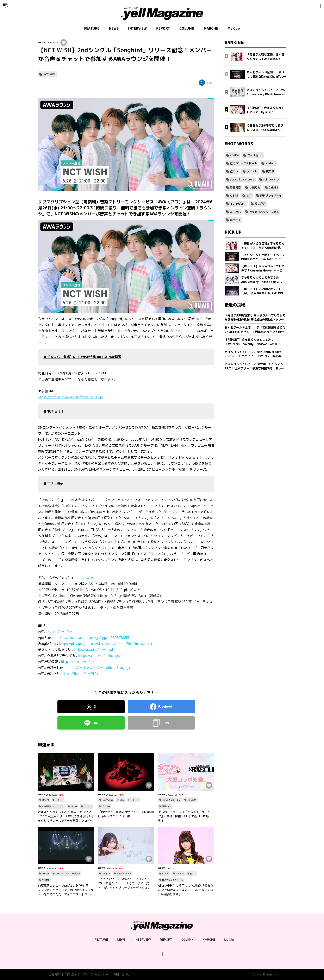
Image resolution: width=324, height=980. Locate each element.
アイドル (59, 800)
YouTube (271, 163)
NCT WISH (50, 74)
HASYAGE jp (107, 800)
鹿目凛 (270, 171)
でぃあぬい (192, 800)
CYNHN (273, 187)
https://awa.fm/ (90, 578)
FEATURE (92, 28)
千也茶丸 (46, 880)
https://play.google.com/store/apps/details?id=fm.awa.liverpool (109, 644)
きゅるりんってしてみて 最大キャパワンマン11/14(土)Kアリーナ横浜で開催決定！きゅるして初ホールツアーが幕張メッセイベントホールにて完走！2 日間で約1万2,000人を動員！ (66, 816)
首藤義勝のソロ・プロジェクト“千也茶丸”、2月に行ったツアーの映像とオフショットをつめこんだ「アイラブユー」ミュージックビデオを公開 (66, 890)
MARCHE (211, 28)
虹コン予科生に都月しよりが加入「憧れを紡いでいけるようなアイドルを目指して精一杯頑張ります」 (186, 890)
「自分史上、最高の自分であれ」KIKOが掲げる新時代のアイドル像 (126, 814)
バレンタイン (271, 179)
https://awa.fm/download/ (94, 650)
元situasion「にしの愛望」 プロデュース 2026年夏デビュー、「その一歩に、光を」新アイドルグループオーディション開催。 (126, 883)
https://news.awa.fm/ (78, 662)
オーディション (124, 873)
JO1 (249, 196)
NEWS (114, 28)
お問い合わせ (121, 974)
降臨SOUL (167, 806)
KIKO (122, 800)
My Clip (234, 28)
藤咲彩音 (260, 204)
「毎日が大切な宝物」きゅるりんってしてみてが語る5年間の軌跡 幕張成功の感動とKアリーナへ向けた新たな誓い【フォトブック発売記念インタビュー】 (255, 317)
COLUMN (187, 28)
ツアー (74, 806)
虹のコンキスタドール (172, 880)
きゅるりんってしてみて (53, 806)
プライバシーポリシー (95, 974)
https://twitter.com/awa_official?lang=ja (98, 668)
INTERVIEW (137, 28)
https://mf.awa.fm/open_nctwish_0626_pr (71, 397)
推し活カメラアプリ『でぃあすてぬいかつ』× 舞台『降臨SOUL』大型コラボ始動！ (184, 816)
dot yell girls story (242, 179)
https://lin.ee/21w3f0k (80, 674)
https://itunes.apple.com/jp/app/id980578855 (93, 638)
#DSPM (45, 800)
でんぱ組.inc (255, 155)
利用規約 (70, 974)
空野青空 (235, 187)
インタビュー (238, 204)
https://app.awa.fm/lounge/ (99, 656)
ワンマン (88, 806)
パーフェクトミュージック (68, 873)
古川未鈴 (235, 212)
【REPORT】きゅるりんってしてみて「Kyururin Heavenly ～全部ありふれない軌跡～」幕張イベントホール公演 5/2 (254, 342)
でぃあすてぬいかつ (171, 800)
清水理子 (235, 220)
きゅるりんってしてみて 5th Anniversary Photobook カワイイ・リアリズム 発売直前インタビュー (254, 354)
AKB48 (234, 196)
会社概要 (54, 974)
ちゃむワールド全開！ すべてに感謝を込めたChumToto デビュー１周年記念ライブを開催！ (255, 330)
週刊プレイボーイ (271, 196)
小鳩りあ (255, 187)
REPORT (163, 28)
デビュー (106, 806)
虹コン (193, 873)
